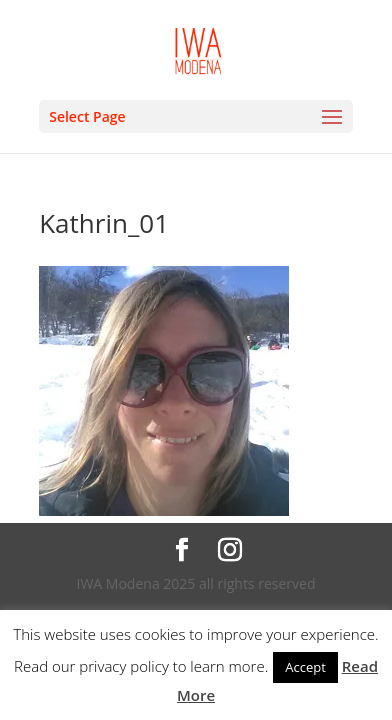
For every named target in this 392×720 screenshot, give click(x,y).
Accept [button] (305, 667)
